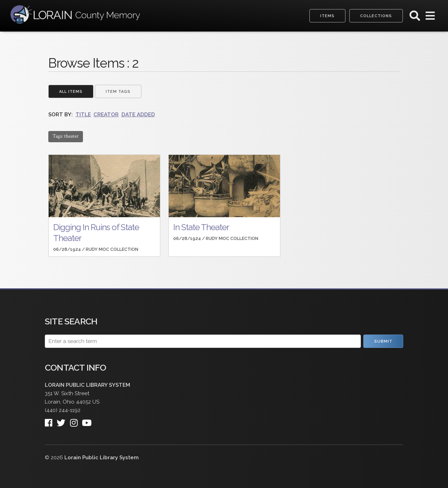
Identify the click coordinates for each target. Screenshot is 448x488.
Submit (383, 341)
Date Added (138, 115)
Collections (376, 16)
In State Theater (201, 227)
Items (327, 16)
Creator (106, 115)
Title (83, 115)
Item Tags (118, 92)
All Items (71, 92)
